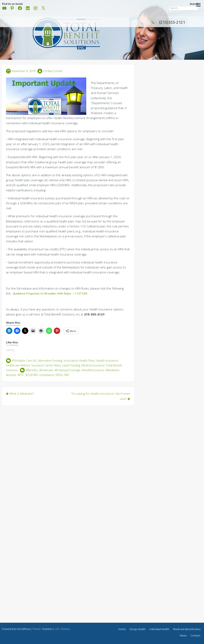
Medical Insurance (93, 365)
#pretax (11, 375)
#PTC (21, 375)
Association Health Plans (79, 361)
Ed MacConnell (53, 71)
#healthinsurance (93, 370)
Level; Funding (71, 365)
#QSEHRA (32, 375)
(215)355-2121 (167, 22)
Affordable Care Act (24, 361)
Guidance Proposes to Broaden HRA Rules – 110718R (50, 293)
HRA (67, 375)
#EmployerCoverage (68, 370)
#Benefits (32, 370)
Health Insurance (107, 361)
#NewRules (112, 370)
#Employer (46, 370)
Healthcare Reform (18, 365)
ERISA (59, 375)
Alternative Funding (50, 361)
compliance (47, 375)
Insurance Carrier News (46, 365)
